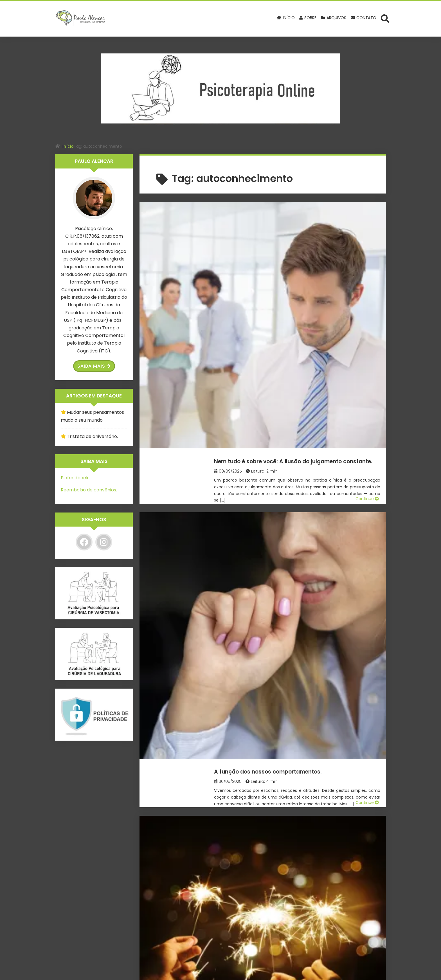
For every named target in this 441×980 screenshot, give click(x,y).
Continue (367, 281)
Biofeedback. (75, 478)
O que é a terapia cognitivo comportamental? (280, 868)
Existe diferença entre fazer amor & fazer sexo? (305, 590)
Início (68, 146)
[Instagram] (104, 542)
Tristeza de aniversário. (92, 436)
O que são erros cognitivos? (282, 771)
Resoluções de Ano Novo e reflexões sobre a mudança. (296, 404)
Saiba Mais (94, 366)
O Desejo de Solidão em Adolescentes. (299, 679)
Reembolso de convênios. (89, 490)
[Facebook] (84, 542)
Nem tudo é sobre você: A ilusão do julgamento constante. (295, 219)
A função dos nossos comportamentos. (302, 307)
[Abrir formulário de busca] (385, 18)
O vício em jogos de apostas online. (295, 493)
